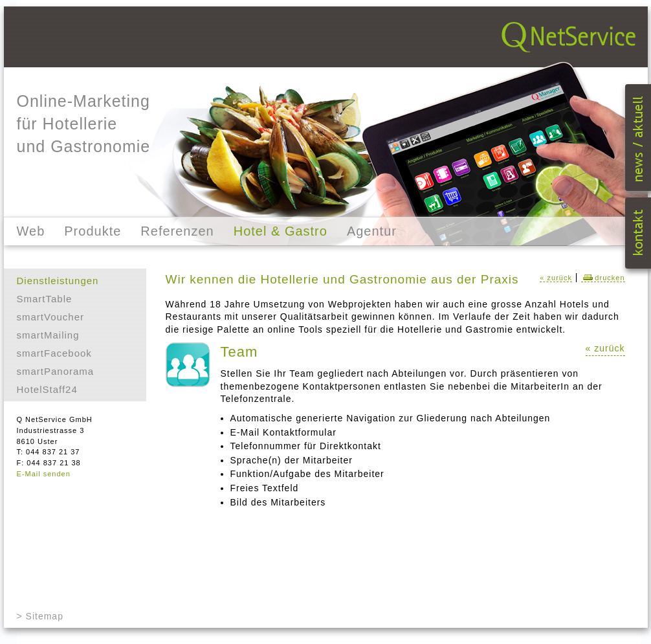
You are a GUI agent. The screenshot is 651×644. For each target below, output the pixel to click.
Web (31, 231)
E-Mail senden (44, 474)
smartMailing (48, 335)
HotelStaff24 (47, 389)
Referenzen (177, 231)
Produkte (93, 231)
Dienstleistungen (58, 281)
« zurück (556, 278)
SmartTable (45, 299)
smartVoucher (51, 317)
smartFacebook (54, 353)
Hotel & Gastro (281, 231)
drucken (603, 278)
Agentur (372, 231)
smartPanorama (56, 371)
